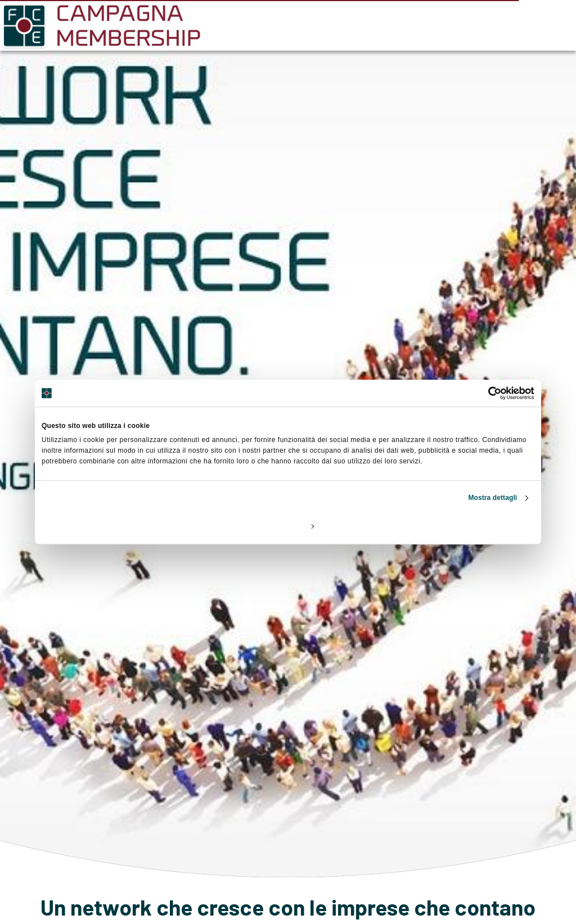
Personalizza (289, 526)
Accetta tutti (453, 526)
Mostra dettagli (492, 498)
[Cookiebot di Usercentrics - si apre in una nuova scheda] (485, 393)
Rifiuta (122, 526)
